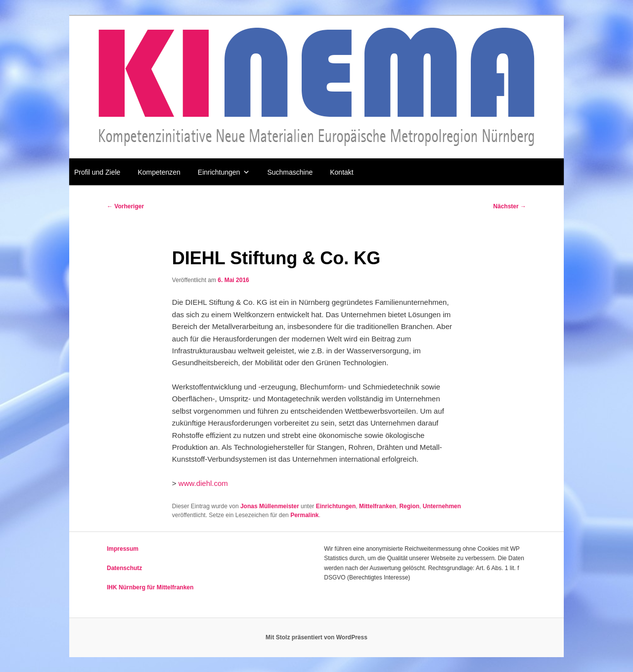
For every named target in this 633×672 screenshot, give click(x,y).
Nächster (510, 206)
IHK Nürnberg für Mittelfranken (150, 587)
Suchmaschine (290, 172)
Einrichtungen (224, 172)
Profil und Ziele (97, 172)
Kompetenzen (159, 172)
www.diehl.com (203, 483)
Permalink (304, 515)
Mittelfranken (378, 506)
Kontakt (341, 172)
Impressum (123, 549)
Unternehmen (442, 506)
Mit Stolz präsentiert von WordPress (316, 637)
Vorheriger (125, 206)
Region (409, 506)
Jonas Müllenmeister (270, 506)
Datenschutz (124, 568)
